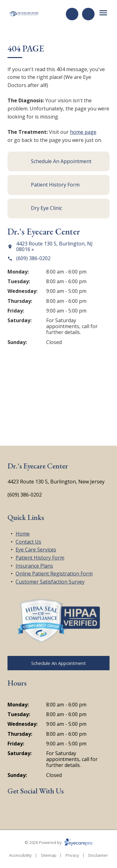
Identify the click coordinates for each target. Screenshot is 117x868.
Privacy (72, 855)
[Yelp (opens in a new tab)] (57, 809)
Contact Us (28, 542)
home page (83, 132)
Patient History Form (40, 558)
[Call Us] (88, 14)
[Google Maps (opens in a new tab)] (28, 809)
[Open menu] (103, 13)
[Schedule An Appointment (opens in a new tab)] (58, 161)
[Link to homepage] (24, 14)
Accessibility (20, 855)
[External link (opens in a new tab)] (42, 809)
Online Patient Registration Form (54, 574)
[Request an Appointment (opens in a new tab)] (72, 14)
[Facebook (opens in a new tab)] (13, 809)
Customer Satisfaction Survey (50, 582)
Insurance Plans (34, 566)
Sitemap (49, 855)
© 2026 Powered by (58, 842)
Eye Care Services (36, 550)
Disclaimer (98, 855)
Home (23, 534)
